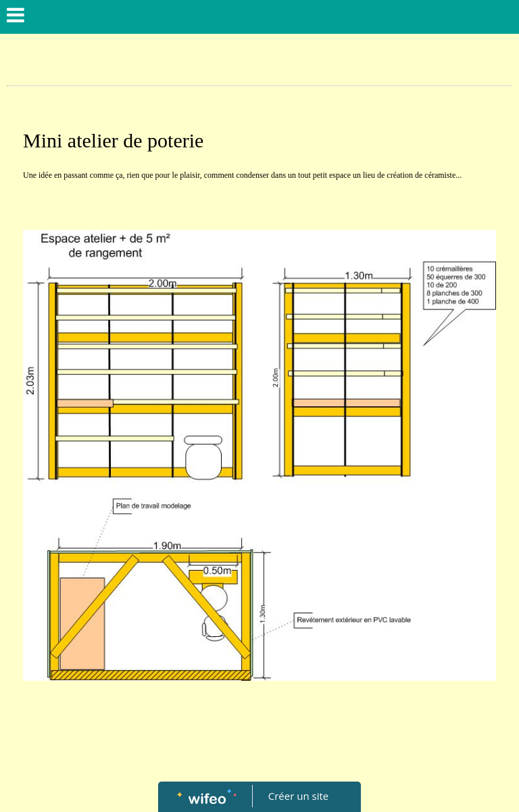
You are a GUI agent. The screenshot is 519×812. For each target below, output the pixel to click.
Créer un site (298, 796)
